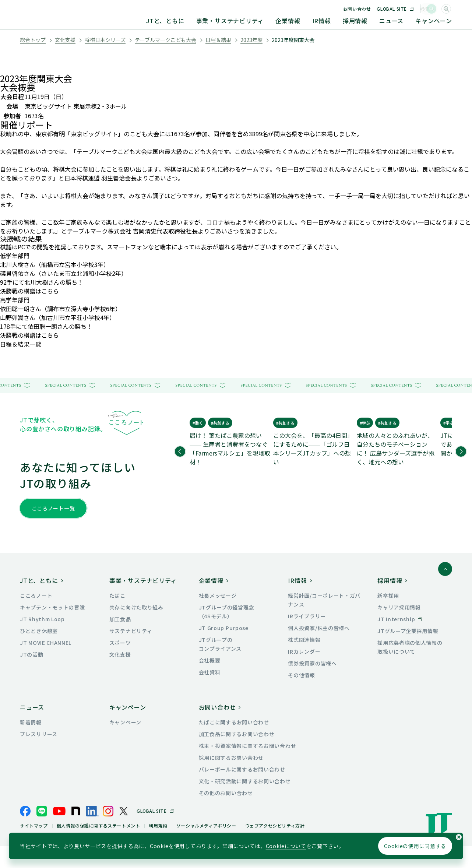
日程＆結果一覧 (21, 344)
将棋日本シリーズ (105, 40)
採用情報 (355, 21)
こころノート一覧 (53, 508)
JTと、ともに (165, 21)
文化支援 (65, 40)
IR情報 (322, 21)
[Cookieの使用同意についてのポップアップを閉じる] (459, 837)
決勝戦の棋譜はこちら (29, 291)
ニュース (391, 21)
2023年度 (251, 40)
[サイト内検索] (446, 9)
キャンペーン (434, 21)
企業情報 (288, 21)
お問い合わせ (374, 9)
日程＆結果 (218, 40)
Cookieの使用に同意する (415, 846)
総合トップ (33, 40)
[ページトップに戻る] (445, 591)
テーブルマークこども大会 (165, 40)
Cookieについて (286, 846)
